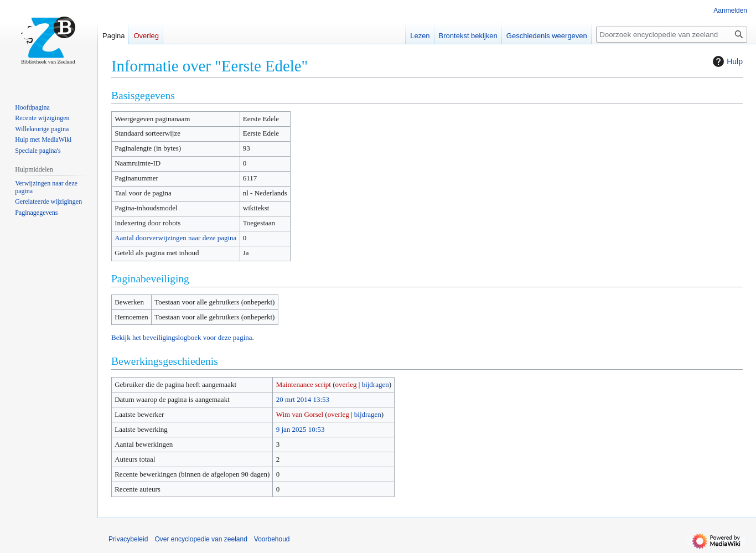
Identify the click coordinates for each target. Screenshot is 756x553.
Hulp (726, 61)
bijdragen (376, 384)
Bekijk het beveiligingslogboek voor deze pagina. (183, 337)
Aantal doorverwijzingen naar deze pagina (175, 238)
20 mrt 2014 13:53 (303, 399)
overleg (346, 384)
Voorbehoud (272, 539)
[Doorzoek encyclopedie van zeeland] (672, 35)
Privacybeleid (128, 539)
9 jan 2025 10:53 (301, 429)
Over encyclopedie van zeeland (201, 539)
